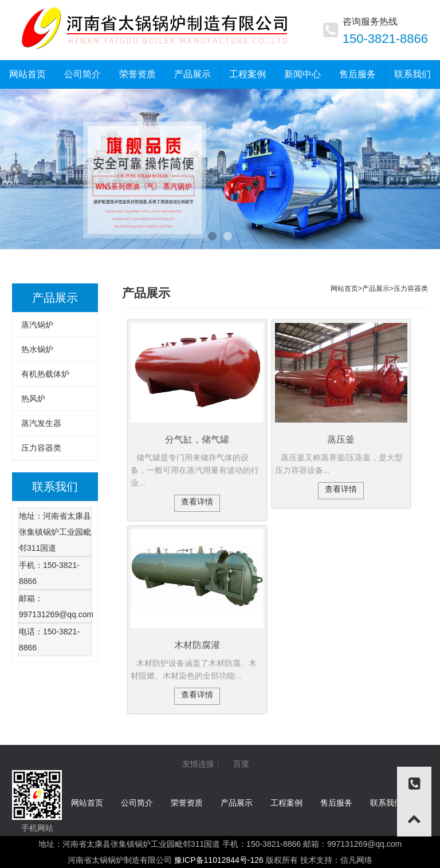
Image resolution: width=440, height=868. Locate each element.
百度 (241, 764)
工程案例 (286, 803)
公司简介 (137, 803)
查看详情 (197, 502)
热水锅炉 (37, 349)
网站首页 (87, 803)
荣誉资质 (187, 803)
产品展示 (376, 289)
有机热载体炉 (45, 374)
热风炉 (33, 399)
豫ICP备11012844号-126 (219, 860)
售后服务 (336, 803)
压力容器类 (41, 448)
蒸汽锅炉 (37, 325)
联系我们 (386, 803)
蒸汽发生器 (41, 423)
